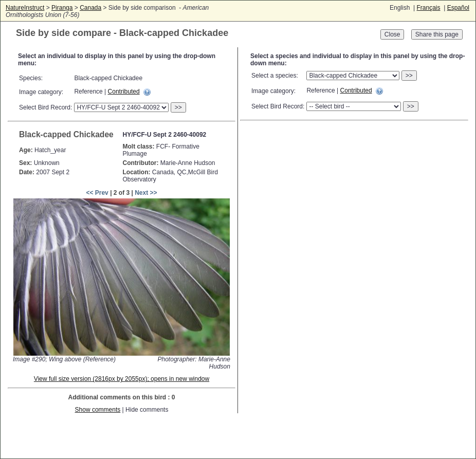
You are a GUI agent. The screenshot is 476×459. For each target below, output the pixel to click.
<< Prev (97, 193)
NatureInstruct (25, 8)
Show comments (98, 410)
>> (178, 107)
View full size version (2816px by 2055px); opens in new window (122, 379)
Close (392, 34)
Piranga (62, 8)
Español (458, 8)
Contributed (124, 91)
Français (428, 8)
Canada (90, 8)
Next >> (146, 193)
